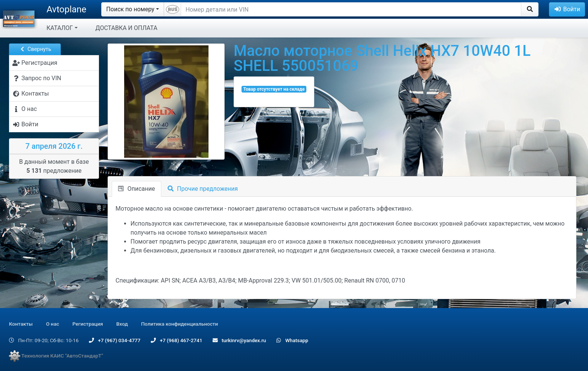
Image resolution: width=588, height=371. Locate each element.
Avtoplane (66, 9)
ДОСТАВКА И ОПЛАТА (127, 28)
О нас (53, 324)
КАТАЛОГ (60, 28)
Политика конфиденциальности (179, 324)
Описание (136, 189)
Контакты (21, 324)
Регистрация (88, 324)
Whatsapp (292, 340)
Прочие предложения (203, 189)
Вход (122, 324)
